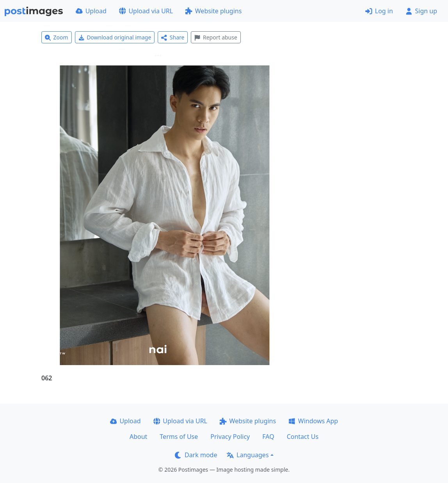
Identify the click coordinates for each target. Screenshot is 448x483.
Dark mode (196, 455)
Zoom (57, 37)
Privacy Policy (230, 437)
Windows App (313, 421)
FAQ (268, 437)
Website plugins (213, 11)
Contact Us (303, 437)
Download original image (115, 37)
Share (173, 37)
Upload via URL (146, 11)
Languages (248, 455)
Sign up (421, 11)
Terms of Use (179, 437)
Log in (379, 11)
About (138, 437)
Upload (91, 11)
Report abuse (216, 37)
